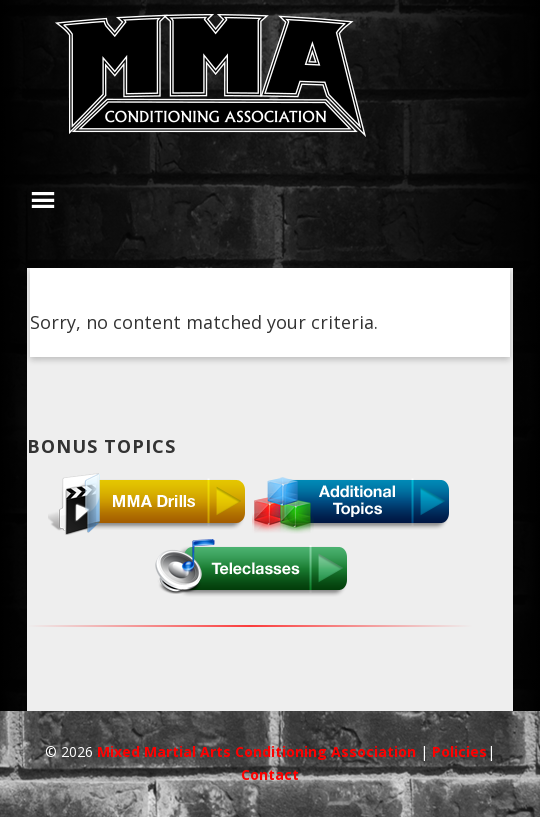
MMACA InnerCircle (269, 82)
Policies (459, 751)
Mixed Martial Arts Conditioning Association (258, 751)
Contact (270, 774)
